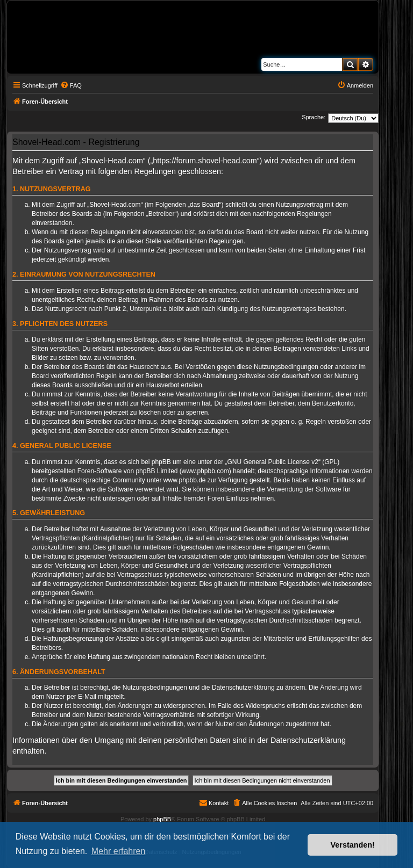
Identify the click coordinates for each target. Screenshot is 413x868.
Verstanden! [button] (353, 845)
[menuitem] (71, 85)
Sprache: (314, 117)
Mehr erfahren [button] (119, 851)
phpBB (162, 819)
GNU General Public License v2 (273, 462)
